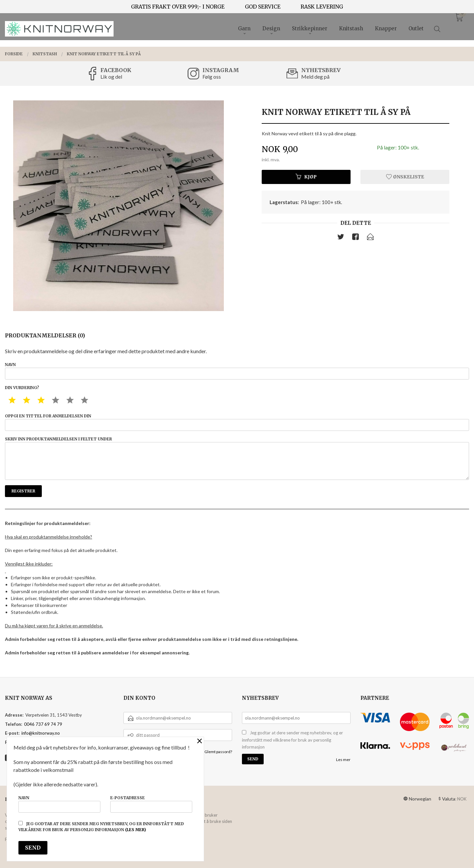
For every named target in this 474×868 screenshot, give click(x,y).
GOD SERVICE (263, 7)
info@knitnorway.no (41, 733)
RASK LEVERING (322, 7)
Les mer (343, 760)
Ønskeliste (405, 177)
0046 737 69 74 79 (43, 724)
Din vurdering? (22, 388)
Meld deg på (315, 77)
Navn (237, 371)
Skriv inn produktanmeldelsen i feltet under (237, 458)
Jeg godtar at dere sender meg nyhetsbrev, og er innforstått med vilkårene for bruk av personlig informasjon (292, 740)
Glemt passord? (218, 752)
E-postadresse (151, 804)
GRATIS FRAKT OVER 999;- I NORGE (178, 7)
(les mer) (136, 830)
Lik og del (111, 77)
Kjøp (306, 177)
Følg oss (212, 77)
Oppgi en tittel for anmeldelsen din (237, 422)
